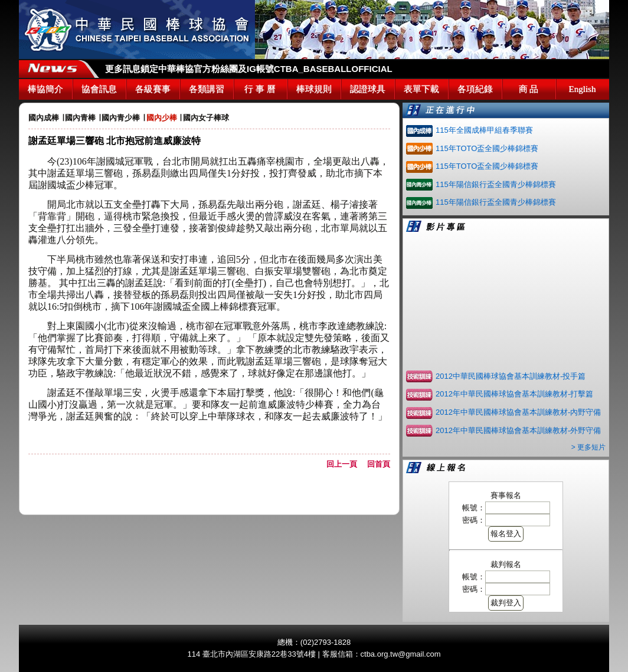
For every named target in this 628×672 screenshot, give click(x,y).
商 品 (529, 89)
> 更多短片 (588, 447)
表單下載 (421, 89)
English (583, 89)
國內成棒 (44, 118)
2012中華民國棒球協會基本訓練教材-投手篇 (511, 376)
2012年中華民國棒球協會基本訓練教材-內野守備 (518, 412)
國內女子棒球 (206, 118)
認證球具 (368, 89)
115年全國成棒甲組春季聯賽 (484, 130)
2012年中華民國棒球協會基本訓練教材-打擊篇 (514, 394)
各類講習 (207, 89)
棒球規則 (314, 89)
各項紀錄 (475, 89)
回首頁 (379, 464)
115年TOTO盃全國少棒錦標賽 (487, 148)
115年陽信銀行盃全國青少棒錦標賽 (496, 184)
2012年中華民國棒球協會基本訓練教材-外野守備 (518, 430)
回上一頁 (346, 464)
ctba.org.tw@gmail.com (401, 654)
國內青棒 (80, 118)
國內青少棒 (121, 118)
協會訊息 (99, 89)
